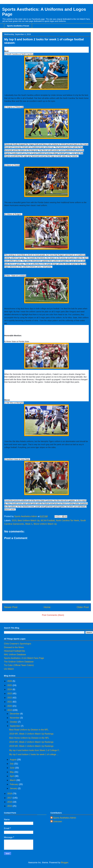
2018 (10, 794)
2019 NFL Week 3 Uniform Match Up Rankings (31, 734)
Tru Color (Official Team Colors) (19, 665)
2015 (10, 806)
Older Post (83, 607)
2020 (10, 706)
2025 (10, 685)
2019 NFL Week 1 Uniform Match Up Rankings (31, 746)
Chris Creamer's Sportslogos (18, 644)
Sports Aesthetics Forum (18, 26)
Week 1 (29, 524)
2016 (10, 802)
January (14, 788)
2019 (14, 520)
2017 (10, 798)
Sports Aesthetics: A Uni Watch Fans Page (24, 658)
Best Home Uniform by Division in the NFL (29, 738)
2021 (10, 702)
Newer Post (11, 607)
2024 (10, 689)
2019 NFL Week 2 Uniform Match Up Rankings (31, 742)
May (12, 772)
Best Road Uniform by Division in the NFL (29, 730)
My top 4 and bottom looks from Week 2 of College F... (35, 750)
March (13, 780)
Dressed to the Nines (14, 647)
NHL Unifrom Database (15, 655)
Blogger (65, 863)
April (12, 776)
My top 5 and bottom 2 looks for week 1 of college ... (34, 754)
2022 (10, 698)
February (14, 784)
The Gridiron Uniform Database (19, 662)
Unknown (58, 821)
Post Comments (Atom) (53, 615)
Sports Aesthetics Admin (65, 818)
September (15, 726)
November (15, 718)
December (15, 714)
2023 (10, 694)
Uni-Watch (9, 669)
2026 (10, 681)
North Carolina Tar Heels (68, 520)
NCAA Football (48, 520)
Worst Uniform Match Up (45, 524)
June (12, 768)
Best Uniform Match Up (29, 520)
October (14, 722)
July (12, 764)
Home (47, 607)
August (13, 760)
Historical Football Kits (14, 651)
